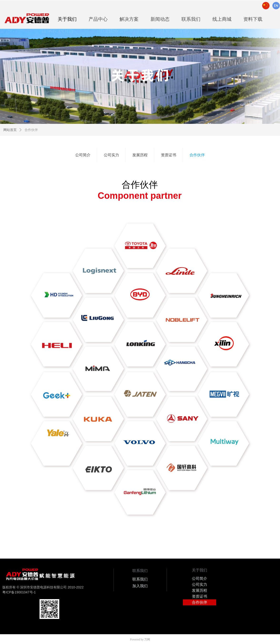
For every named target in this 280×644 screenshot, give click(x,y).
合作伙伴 (31, 130)
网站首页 (10, 130)
